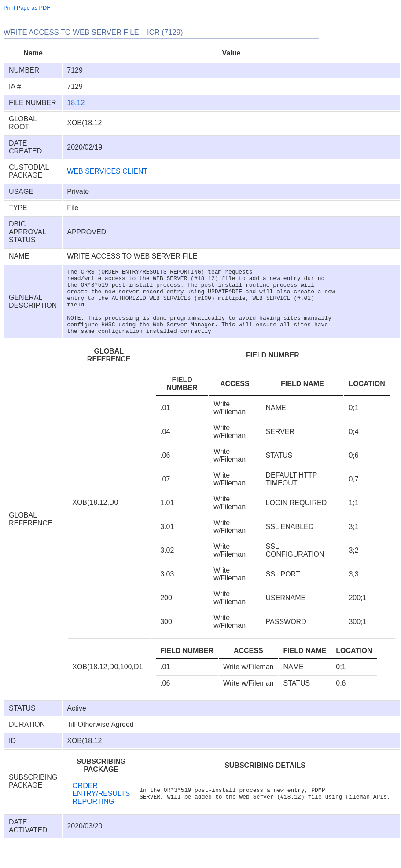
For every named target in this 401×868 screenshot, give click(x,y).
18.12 (76, 103)
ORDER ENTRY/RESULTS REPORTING (101, 807)
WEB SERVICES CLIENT (107, 171)
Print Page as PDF (27, 8)
